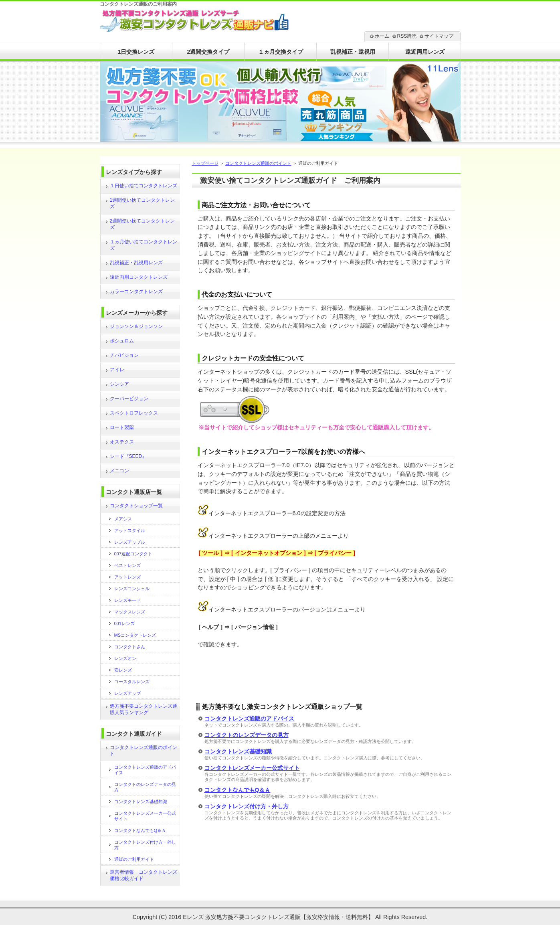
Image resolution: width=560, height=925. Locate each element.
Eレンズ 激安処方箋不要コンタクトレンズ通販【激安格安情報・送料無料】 (278, 917)
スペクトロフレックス (134, 413)
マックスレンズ (130, 612)
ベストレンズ (127, 565)
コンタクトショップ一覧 (136, 506)
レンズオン (125, 658)
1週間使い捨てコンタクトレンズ (143, 203)
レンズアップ (127, 693)
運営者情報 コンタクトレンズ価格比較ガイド (144, 875)
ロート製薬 (122, 427)
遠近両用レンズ (425, 52)
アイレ (117, 370)
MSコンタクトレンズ (135, 635)
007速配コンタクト (133, 554)
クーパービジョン (129, 399)
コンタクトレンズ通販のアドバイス (249, 719)
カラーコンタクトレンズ (136, 291)
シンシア (119, 384)
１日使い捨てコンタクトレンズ (144, 186)
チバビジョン (124, 355)
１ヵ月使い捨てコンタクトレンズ (144, 245)
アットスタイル (130, 530)
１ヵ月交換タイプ (281, 52)
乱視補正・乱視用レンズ (136, 263)
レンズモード (127, 600)
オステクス (122, 442)
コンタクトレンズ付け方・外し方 (247, 806)
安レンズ (123, 670)
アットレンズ (127, 577)
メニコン (119, 471)
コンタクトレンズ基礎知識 (238, 751)
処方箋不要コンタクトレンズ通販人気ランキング (144, 709)
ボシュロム (122, 341)
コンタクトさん (130, 647)
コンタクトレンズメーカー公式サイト (252, 768)
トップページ (205, 163)
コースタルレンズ (132, 682)
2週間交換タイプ (208, 52)
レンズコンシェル (132, 589)
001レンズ (124, 623)
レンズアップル (130, 542)
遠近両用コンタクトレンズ (139, 277)
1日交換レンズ (136, 52)
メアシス (123, 519)
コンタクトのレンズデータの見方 (247, 735)
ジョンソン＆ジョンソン (136, 326)
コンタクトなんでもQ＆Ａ (238, 790)
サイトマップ (439, 36)
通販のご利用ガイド (134, 859)
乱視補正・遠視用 (353, 52)
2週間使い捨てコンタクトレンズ (143, 224)
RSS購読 (407, 36)
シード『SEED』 (128, 456)
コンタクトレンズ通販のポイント (258, 163)
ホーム (382, 36)
